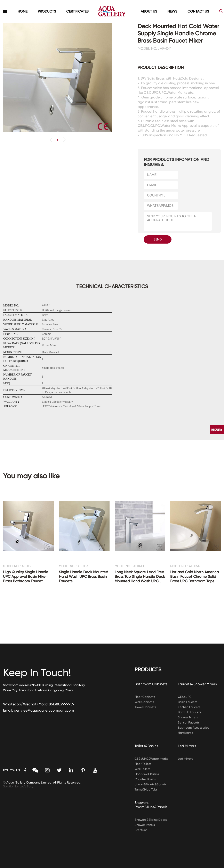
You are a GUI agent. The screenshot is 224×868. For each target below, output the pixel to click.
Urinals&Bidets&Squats (151, 784)
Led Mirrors (187, 746)
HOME (23, 11)
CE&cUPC (185, 697)
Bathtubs (141, 830)
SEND (158, 239)
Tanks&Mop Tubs (146, 789)
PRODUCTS (47, 11)
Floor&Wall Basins (147, 774)
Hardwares (186, 733)
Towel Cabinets (146, 707)
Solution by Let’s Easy (18, 786)
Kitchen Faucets (189, 707)
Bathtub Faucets (190, 712)
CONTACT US (198, 11)
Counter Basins (145, 779)
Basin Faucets (188, 702)
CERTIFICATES (77, 11)
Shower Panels (145, 825)
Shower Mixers (188, 717)
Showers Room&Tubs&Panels (151, 805)
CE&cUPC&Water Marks (151, 759)
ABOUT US (149, 11)
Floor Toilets (143, 764)
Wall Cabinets (145, 702)
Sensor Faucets (189, 722)
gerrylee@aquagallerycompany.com (44, 710)
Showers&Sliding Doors (151, 820)
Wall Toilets (143, 769)
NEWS (172, 11)
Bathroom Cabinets (151, 684)
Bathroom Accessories (194, 728)
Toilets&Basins (147, 746)
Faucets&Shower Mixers (198, 684)
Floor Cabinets (145, 697)
